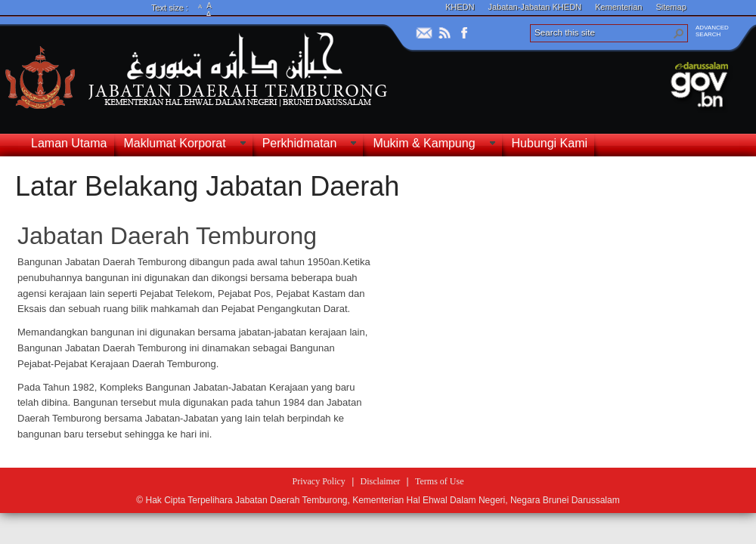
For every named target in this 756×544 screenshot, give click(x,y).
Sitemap (671, 7)
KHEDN (460, 7)
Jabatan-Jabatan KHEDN (535, 7)
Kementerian (618, 7)
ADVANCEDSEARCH (712, 31)
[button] (679, 33)
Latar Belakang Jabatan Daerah (207, 186)
